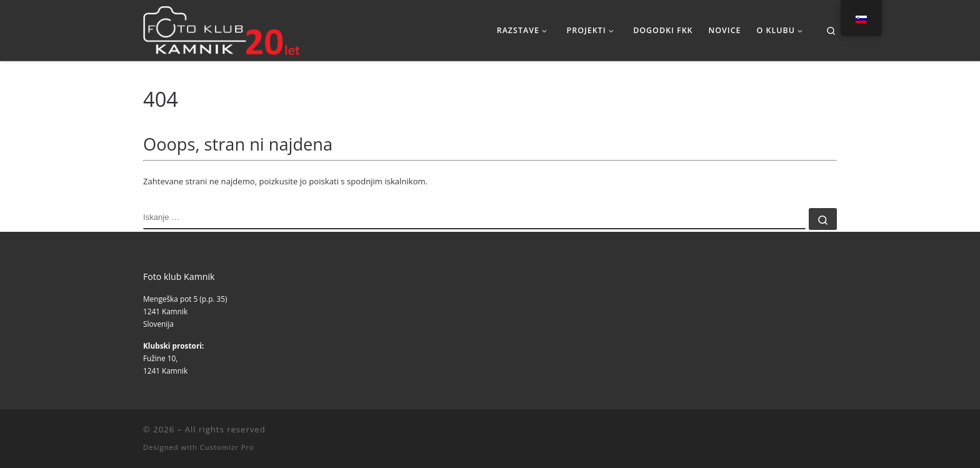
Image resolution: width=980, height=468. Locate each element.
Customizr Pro (227, 447)
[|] (221, 28)
